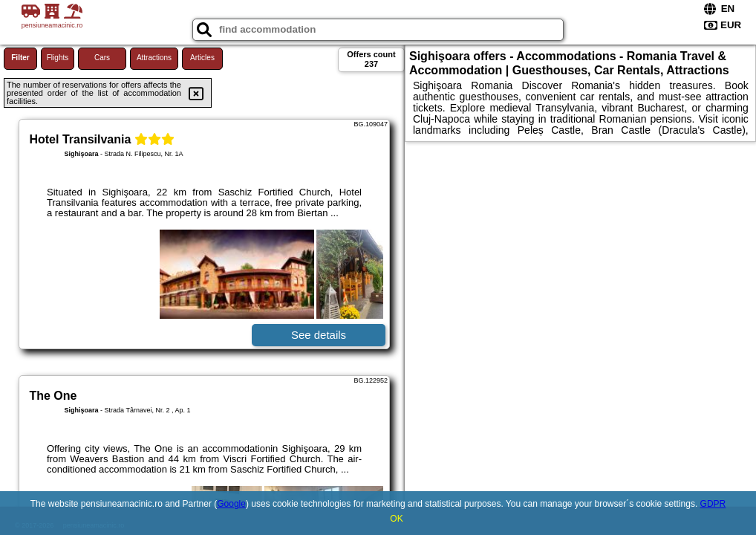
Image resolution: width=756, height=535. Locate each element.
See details (319, 335)
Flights (58, 58)
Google (231, 504)
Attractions (154, 58)
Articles (202, 58)
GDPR (713, 504)
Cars (102, 58)
